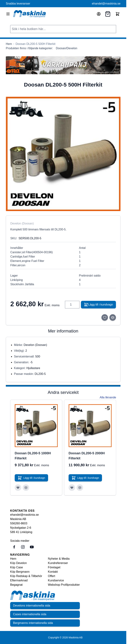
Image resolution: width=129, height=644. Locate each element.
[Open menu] (8, 14)
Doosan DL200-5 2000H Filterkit (87, 456)
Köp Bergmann (20, 572)
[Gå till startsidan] (9, 44)
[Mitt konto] (99, 14)
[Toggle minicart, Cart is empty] (118, 14)
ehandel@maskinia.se (106, 4)
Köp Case (17, 567)
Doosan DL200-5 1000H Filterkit (33, 456)
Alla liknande (108, 397)
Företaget (54, 567)
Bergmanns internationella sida (33, 623)
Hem (13, 559)
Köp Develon (19, 563)
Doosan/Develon (67, 48)
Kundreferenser (58, 563)
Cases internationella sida (30, 614)
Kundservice (56, 580)
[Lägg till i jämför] (113, 317)
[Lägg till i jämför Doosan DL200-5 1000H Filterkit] (26, 488)
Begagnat (16, 585)
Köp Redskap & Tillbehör (26, 576)
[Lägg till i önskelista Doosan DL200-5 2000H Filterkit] (72, 488)
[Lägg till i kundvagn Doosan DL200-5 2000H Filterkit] (85, 478)
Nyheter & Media (59, 559)
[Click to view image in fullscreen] (63, 154)
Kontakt (53, 572)
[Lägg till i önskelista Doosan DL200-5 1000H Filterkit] (18, 488)
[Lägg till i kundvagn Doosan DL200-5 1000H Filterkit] (31, 478)
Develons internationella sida (32, 606)
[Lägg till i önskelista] (105, 317)
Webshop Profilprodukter (64, 585)
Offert (52, 576)
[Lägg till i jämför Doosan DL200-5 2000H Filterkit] (80, 488)
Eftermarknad (19, 580)
